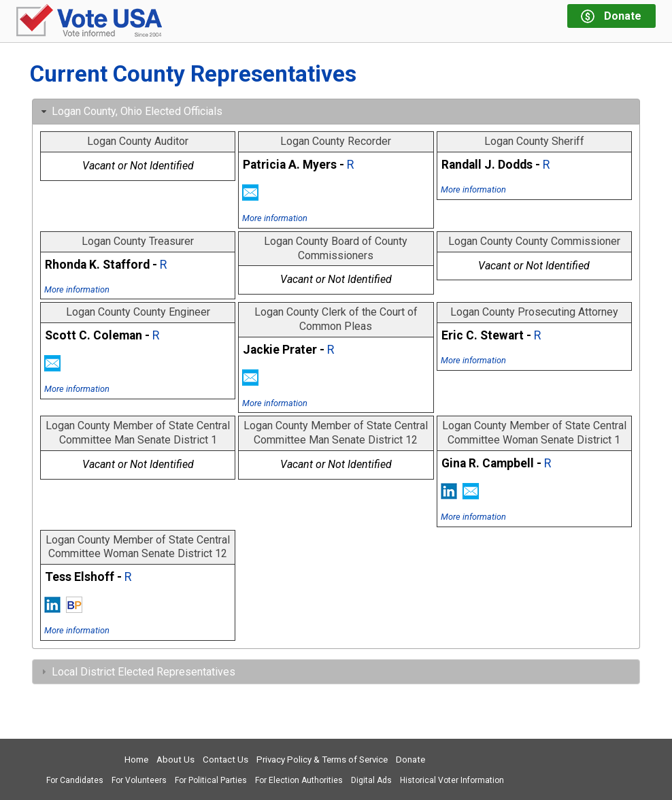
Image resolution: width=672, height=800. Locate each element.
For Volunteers (139, 780)
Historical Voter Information (452, 780)
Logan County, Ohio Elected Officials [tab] (130, 111)
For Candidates (75, 780)
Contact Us (225, 760)
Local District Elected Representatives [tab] (137, 672)
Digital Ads (371, 780)
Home (136, 760)
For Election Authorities (299, 780)
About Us (175, 760)
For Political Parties (211, 780)
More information (275, 218)
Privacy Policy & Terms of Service (322, 760)
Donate (410, 760)
